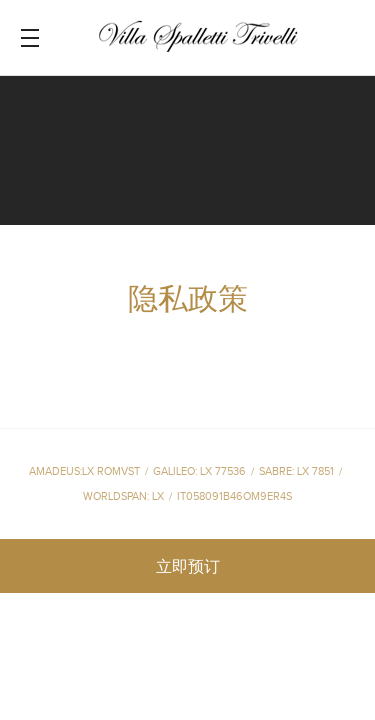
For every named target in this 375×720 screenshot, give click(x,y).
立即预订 (188, 567)
